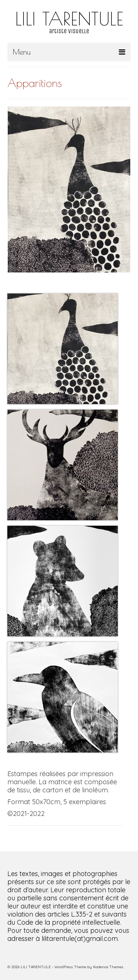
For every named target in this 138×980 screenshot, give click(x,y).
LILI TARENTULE (69, 18)
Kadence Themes (108, 967)
